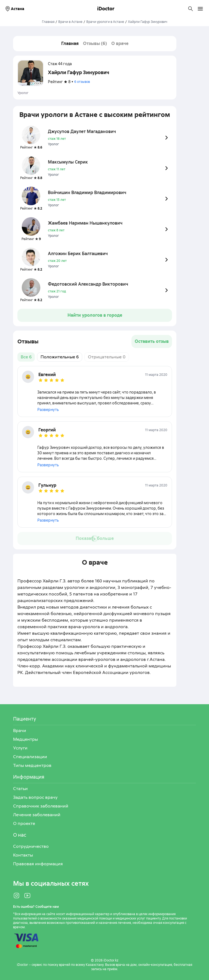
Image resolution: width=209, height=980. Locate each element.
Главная (48, 22)
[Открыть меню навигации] (200, 9)
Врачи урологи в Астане (105, 22)
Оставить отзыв (152, 341)
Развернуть (48, 410)
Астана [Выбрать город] (14, 9)
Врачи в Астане (70, 22)
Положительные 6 (60, 357)
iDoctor (106, 9)
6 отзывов (82, 82)
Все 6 (26, 357)
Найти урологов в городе (95, 315)
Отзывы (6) (95, 43)
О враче (120, 43)
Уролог (23, 93)
